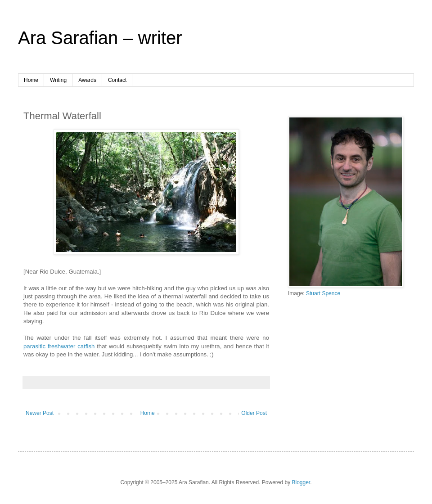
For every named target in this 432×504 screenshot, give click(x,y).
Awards (87, 80)
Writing (58, 80)
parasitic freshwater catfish (59, 346)
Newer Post (40, 413)
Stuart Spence (323, 293)
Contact (117, 80)
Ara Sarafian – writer (100, 38)
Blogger (301, 482)
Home (31, 80)
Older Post (254, 413)
